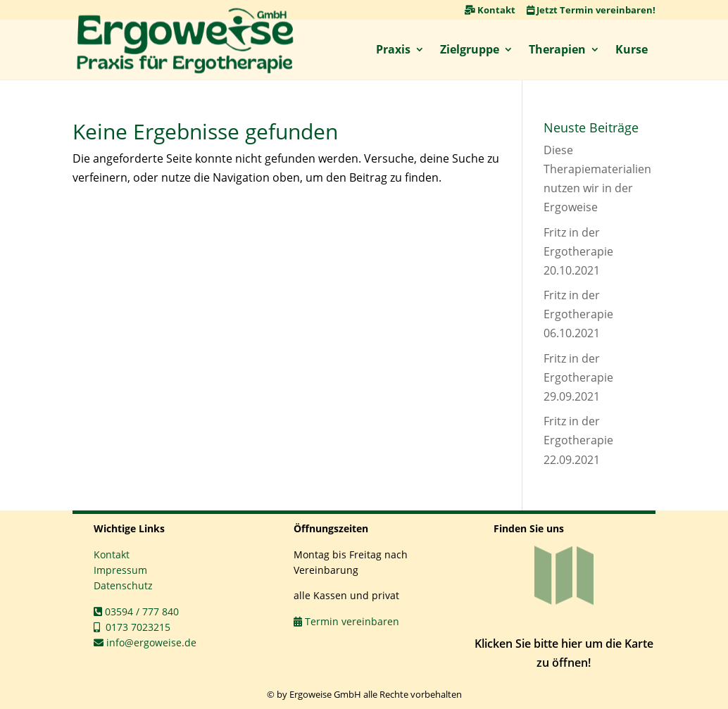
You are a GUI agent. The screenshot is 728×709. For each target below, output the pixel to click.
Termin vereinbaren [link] (346, 621)
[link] (185, 41)
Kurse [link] (632, 49)
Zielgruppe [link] (470, 49)
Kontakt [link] (490, 10)
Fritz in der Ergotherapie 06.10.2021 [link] (578, 314)
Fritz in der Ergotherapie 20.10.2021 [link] (578, 251)
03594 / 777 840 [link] (136, 611)
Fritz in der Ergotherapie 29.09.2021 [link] (578, 377)
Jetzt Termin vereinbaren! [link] (591, 10)
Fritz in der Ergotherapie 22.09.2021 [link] (578, 440)
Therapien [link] (557, 49)
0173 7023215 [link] (132, 627)
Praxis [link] (393, 49)
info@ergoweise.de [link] (145, 642)
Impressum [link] (120, 570)
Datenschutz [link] (123, 585)
